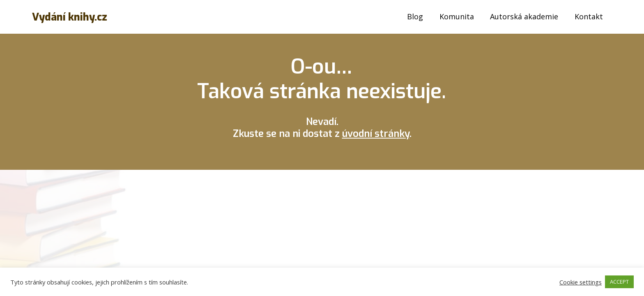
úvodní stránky (376, 134)
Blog (415, 16)
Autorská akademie (524, 16)
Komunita (457, 16)
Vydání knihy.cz (70, 17)
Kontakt (589, 16)
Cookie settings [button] (581, 282)
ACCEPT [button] (619, 282)
